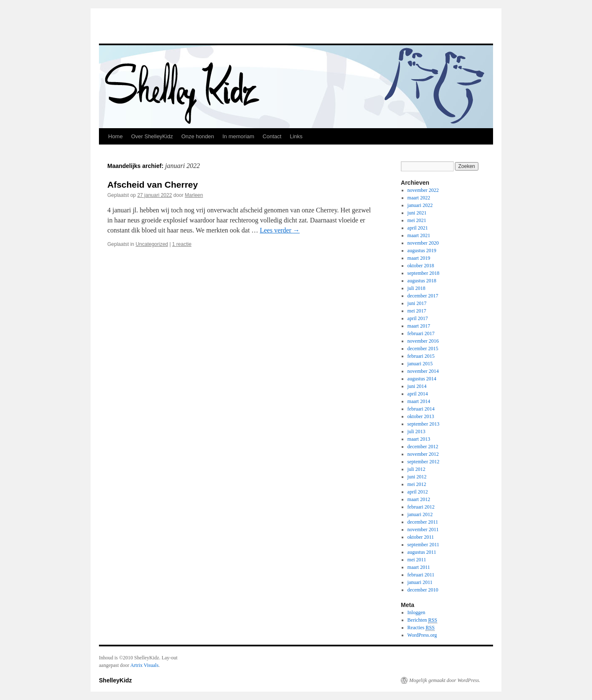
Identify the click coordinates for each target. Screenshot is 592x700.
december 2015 (423, 349)
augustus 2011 (422, 552)
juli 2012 (417, 469)
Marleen (194, 195)
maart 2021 (419, 235)
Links (296, 136)
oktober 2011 (421, 537)
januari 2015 (420, 364)
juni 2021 (417, 213)
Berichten (422, 620)
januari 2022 (420, 205)
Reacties (421, 628)
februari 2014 (421, 409)
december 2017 (423, 296)
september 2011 (423, 545)
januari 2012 (420, 514)
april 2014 (418, 394)
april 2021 (418, 228)
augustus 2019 (422, 251)
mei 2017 (417, 311)
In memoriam (238, 136)
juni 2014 (417, 386)
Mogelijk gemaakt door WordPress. (445, 680)
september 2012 (423, 462)
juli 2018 (417, 288)
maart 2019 (419, 258)
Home (116, 136)
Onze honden (197, 136)
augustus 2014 (422, 379)
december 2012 (423, 447)
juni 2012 (417, 477)
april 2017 (418, 318)
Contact (272, 136)
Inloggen (417, 612)
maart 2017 (419, 326)
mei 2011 (417, 560)
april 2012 (418, 492)
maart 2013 (419, 439)
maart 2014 (419, 401)
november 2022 (423, 190)
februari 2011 (421, 575)
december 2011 (423, 522)
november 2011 (423, 530)
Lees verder (280, 230)
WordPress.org (422, 635)
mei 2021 (417, 220)
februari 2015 (421, 356)
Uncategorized (152, 244)
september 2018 (423, 273)
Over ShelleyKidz (152, 136)
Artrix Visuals (144, 665)
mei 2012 (417, 484)
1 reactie (182, 244)
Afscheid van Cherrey (153, 185)
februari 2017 (421, 333)
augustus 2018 (422, 281)
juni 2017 (417, 303)
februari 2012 (421, 507)
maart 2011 (419, 567)
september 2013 (423, 424)
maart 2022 (419, 198)
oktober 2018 (421, 266)
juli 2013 (417, 431)
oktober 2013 (421, 416)
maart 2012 (419, 499)
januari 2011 (420, 582)
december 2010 (423, 590)
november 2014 (423, 371)
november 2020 (423, 243)
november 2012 (423, 454)
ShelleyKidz (116, 680)
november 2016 (423, 341)
